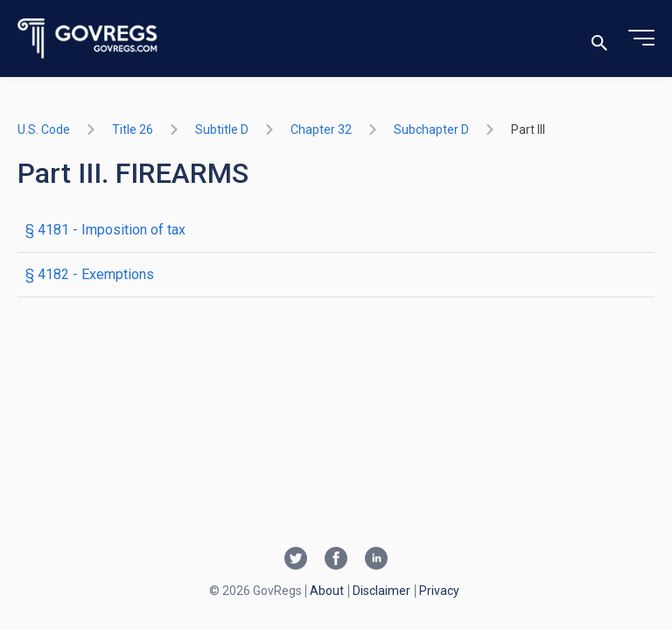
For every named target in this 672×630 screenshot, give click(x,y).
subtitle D (222, 129)
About (327, 591)
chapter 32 (321, 129)
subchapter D (431, 129)
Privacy (439, 591)
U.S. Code (44, 129)
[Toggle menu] (641, 38)
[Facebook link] (336, 560)
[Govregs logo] (88, 39)
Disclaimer (381, 591)
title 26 (133, 129)
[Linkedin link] (376, 560)
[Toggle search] (599, 39)
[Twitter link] (296, 560)
